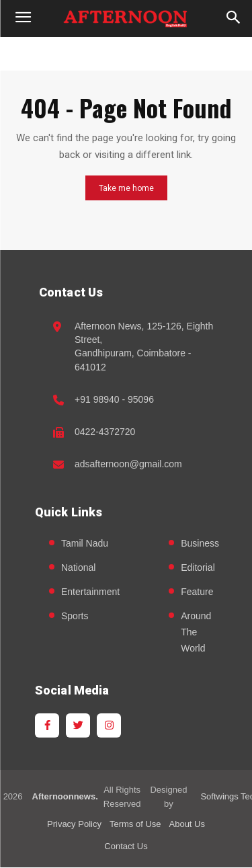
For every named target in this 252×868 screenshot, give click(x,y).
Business (200, 543)
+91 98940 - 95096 (114, 399)
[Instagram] (109, 725)
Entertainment (90, 592)
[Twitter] (78, 725)
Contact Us (126, 846)
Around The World (196, 632)
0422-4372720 (105, 432)
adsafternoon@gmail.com (128, 464)
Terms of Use (135, 824)
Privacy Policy (74, 824)
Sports (75, 616)
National (78, 567)
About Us (187, 824)
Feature (197, 592)
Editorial (198, 567)
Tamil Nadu (85, 543)
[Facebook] (47, 725)
